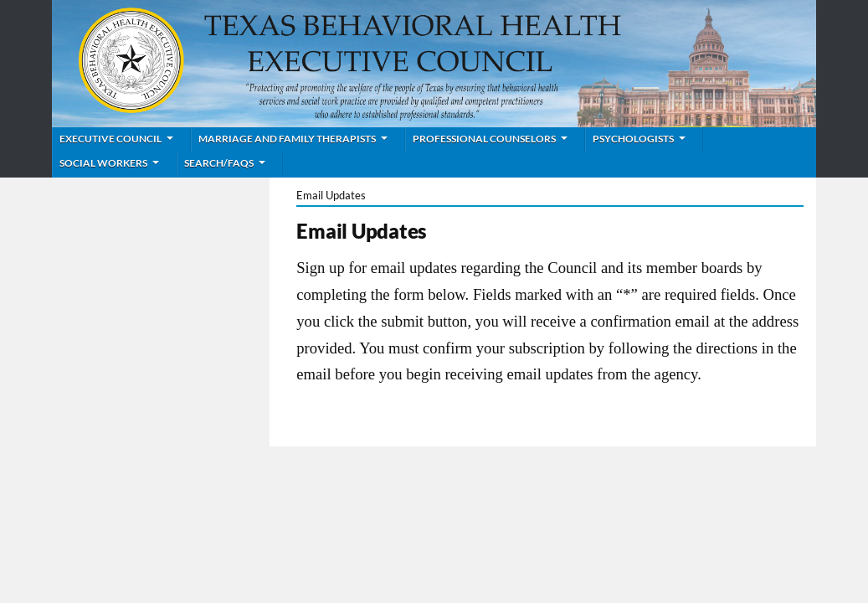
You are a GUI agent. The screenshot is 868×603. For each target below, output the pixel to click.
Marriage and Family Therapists (287, 139)
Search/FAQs (219, 163)
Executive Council (110, 139)
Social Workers (103, 163)
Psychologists (633, 139)
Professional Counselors (484, 139)
